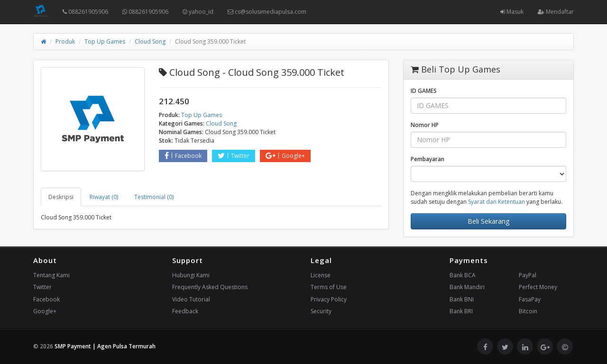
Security (321, 311)
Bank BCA (463, 275)
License (321, 275)
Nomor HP (425, 125)
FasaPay (530, 299)
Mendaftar (556, 12)
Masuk (512, 12)
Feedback (185, 311)
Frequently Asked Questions (210, 287)
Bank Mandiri (467, 287)
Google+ (285, 156)
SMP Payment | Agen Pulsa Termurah (105, 346)
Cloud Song (150, 41)
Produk (65, 41)
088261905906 (85, 12)
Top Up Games (105, 41)
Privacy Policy (329, 299)
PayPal (528, 275)
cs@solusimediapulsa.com (267, 12)
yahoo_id (198, 12)
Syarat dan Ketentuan (497, 202)
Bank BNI (462, 299)
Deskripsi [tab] (61, 197)
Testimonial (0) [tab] (154, 197)
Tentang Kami (51, 275)
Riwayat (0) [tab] (104, 197)
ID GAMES (424, 91)
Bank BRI (461, 311)
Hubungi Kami (191, 275)
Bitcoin (528, 311)
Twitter (234, 156)
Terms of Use (329, 287)
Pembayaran (428, 159)
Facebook (183, 156)
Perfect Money (538, 287)
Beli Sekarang (488, 221)
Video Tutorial (191, 299)
